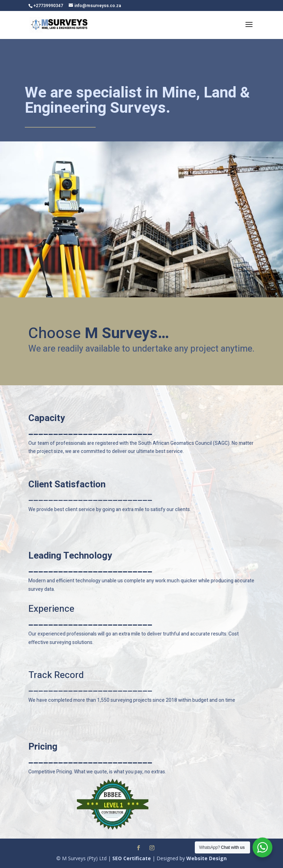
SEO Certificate (132, 858)
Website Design (206, 858)
